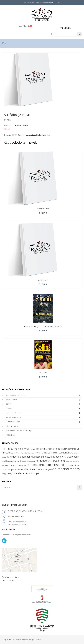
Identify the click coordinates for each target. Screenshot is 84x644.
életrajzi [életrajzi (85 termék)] (22, 473)
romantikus (31, 135)
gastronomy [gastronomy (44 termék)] (18, 453)
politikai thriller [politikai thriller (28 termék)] (74, 461)
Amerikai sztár (43, 209)
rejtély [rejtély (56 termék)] (28, 465)
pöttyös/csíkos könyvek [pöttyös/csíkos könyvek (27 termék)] (18, 465)
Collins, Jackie (21, 126)
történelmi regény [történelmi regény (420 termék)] (67, 469)
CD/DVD (43, 404)
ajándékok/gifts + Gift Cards (43, 395)
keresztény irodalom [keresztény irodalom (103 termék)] (54, 457)
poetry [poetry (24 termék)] (68, 461)
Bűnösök (43, 373)
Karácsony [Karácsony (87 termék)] (38, 457)
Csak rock (43, 280)
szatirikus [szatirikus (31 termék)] (71, 465)
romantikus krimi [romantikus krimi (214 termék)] (56, 465)
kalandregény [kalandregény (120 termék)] (24, 457)
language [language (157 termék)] (41, 461)
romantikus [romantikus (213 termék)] (38, 465)
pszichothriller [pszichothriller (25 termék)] (6, 465)
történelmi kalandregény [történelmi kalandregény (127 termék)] (39, 469)
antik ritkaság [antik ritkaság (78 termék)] (45, 449)
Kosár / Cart (24, 26)
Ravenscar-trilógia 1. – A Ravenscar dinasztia (43, 326)
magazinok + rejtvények (43, 413)
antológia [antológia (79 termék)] (56, 449)
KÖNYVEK (43, 409)
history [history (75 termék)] (37, 453)
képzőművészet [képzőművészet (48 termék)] (20, 461)
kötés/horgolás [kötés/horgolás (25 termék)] (31, 461)
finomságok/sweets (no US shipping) (19, 431)
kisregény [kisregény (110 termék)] (74, 457)
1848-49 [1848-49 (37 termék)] (5, 449)
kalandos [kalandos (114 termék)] (12, 457)
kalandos (46, 135)
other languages (12, 426)
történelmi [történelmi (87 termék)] (20, 469)
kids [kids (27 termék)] (67, 457)
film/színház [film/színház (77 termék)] (7, 453)
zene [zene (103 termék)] (15, 473)
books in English (43, 400)
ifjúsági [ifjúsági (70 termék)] (54, 453)
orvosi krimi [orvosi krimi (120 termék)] (59, 461)
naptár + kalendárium (43, 417)
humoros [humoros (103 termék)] (46, 453)
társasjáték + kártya (43, 422)
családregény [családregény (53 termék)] (66, 449)
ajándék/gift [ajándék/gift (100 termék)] (24, 449)
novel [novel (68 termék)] (50, 461)
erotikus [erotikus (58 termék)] (76, 449)
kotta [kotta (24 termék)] (3, 461)
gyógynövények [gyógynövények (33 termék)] (28, 453)
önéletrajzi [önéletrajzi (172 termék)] (33, 473)
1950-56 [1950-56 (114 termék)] (12, 449)
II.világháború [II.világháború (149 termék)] (66, 453)
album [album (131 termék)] (34, 449)
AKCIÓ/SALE (10, 435)
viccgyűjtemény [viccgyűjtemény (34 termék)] (7, 474)
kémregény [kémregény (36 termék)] (9, 461)
